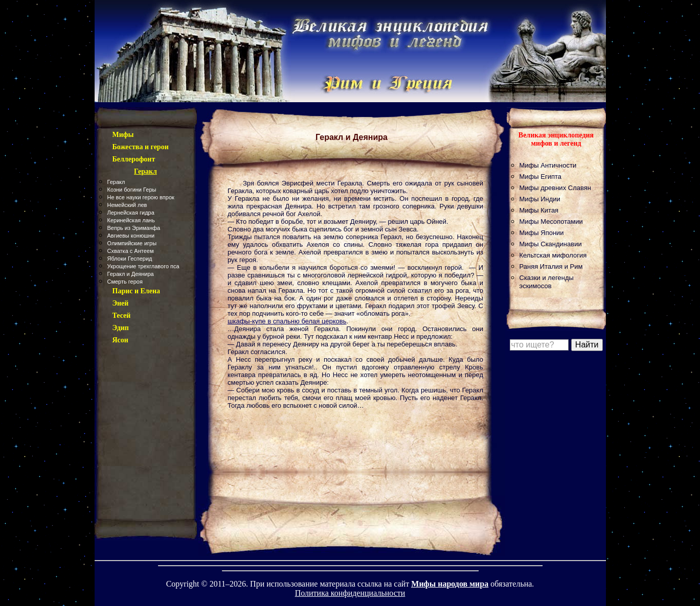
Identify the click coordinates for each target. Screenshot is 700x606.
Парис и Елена (137, 291)
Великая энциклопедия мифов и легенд (556, 139)
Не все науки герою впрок (141, 197)
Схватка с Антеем (131, 251)
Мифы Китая (539, 210)
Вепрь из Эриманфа (134, 228)
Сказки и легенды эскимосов (547, 282)
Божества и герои (141, 147)
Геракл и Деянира (131, 274)
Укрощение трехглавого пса (143, 266)
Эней (121, 303)
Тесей (122, 316)
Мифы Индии (540, 199)
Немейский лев (127, 205)
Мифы (123, 135)
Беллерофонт (134, 159)
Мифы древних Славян (555, 188)
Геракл (116, 182)
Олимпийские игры (132, 243)
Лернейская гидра (131, 213)
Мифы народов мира (450, 584)
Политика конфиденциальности (350, 593)
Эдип (121, 328)
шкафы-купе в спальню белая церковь (287, 321)
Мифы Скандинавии (551, 244)
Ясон (120, 340)
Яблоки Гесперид (130, 259)
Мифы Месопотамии (551, 222)
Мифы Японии (542, 233)
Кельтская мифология (553, 255)
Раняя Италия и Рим (551, 266)
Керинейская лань (131, 220)
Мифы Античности (548, 165)
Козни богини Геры (132, 190)
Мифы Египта (541, 177)
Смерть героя (125, 282)
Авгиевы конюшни (131, 236)
